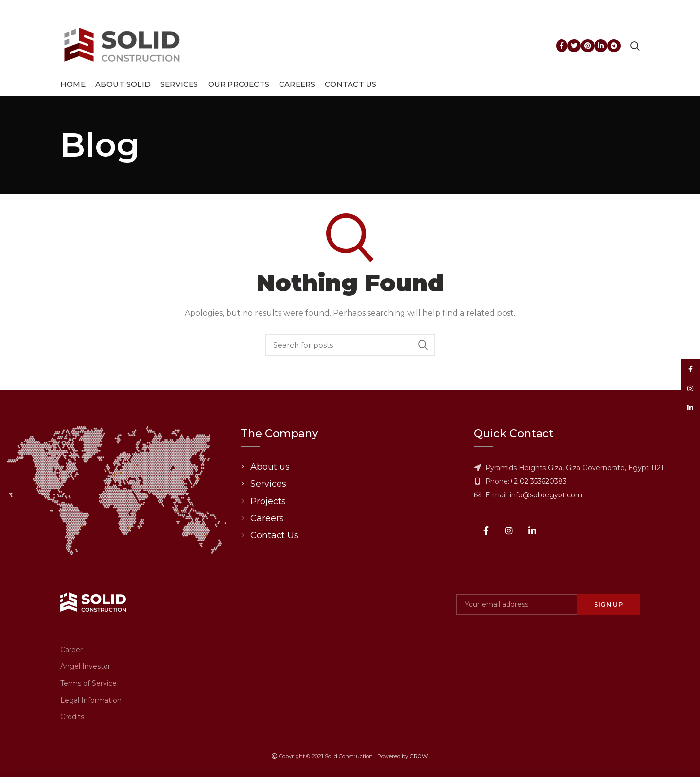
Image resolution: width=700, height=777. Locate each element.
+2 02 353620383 (538, 481)
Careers (267, 518)
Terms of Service (88, 683)
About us (270, 467)
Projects (268, 501)
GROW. (419, 756)
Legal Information (91, 700)
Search (423, 345)
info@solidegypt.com (546, 495)
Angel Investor (85, 666)
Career (71, 650)
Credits (72, 717)
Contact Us (274, 535)
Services (268, 484)
